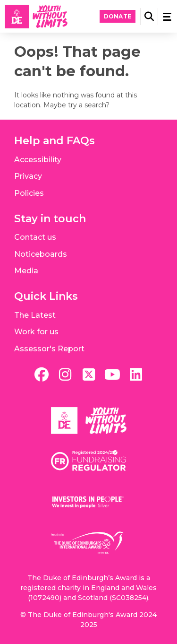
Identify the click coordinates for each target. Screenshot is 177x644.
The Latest (35, 315)
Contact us (35, 237)
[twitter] (89, 374)
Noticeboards (41, 254)
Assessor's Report (49, 349)
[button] (149, 17)
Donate (118, 16)
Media (26, 271)
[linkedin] (136, 374)
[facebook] (42, 374)
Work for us (36, 332)
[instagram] (65, 374)
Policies (29, 193)
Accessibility (38, 160)
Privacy (28, 176)
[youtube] (112, 374)
